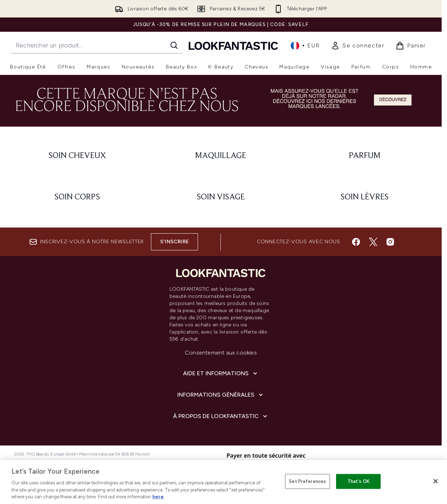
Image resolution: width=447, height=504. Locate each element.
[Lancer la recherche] (174, 45)
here (158, 497)
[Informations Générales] (221, 395)
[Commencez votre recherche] (97, 45)
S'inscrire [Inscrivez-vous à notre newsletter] (174, 242)
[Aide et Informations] (221, 373)
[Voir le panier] (411, 46)
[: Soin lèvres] (364, 197)
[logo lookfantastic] (233, 45)
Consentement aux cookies (221, 353)
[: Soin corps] (77, 197)
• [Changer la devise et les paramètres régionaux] (305, 46)
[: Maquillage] (221, 156)
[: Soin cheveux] (77, 156)
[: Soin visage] (221, 197)
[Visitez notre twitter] (373, 242)
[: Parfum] (364, 156)
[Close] (436, 481)
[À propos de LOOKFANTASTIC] (221, 416)
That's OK (359, 481)
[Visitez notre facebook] (356, 242)
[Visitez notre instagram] (390, 242)
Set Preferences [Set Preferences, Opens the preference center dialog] (308, 481)
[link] (358, 46)
